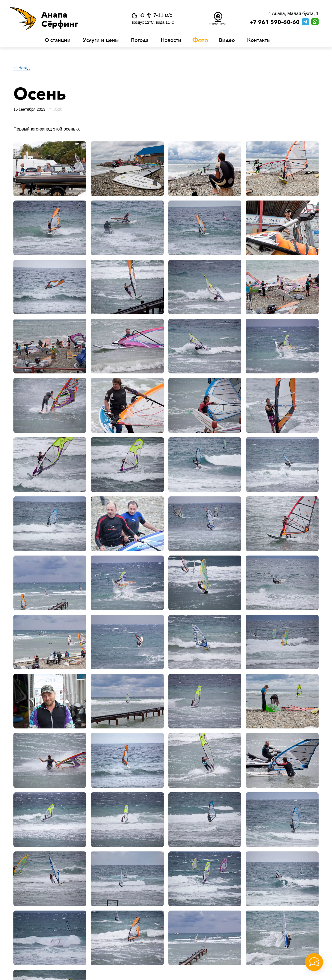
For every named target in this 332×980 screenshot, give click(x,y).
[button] (62, 18)
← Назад (22, 68)
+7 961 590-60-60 (274, 22)
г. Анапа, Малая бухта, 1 (293, 14)
